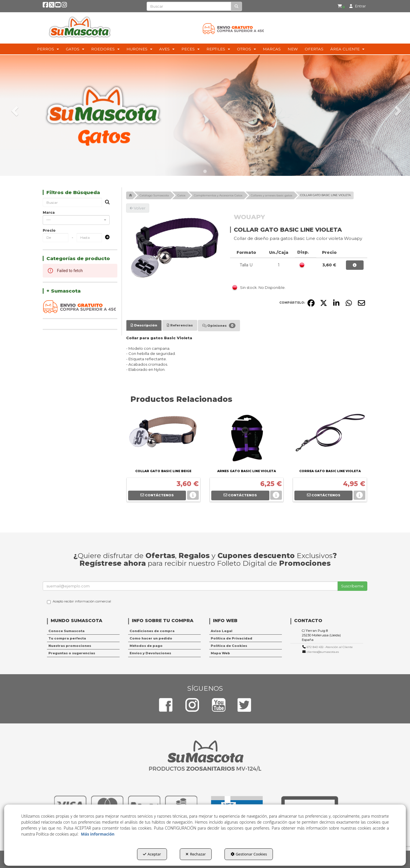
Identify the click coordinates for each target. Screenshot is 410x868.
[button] (46, 6)
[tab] (144, 325)
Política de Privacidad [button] (231, 638)
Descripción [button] (144, 325)
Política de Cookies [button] (229, 646)
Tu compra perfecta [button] (67, 638)
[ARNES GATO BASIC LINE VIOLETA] (247, 439)
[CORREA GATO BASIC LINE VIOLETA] (330, 439)
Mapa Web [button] (220, 653)
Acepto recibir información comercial (79, 602)
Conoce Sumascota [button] (66, 631)
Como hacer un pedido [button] (151, 638)
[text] (189, 6)
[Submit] (106, 237)
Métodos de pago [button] (146, 646)
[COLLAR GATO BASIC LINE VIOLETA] (174, 247)
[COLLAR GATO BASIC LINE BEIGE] (163, 439)
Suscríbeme (352, 586)
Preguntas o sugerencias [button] (72, 653)
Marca (49, 212)
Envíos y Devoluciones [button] (150, 653)
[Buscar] (236, 6)
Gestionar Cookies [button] (249, 854)
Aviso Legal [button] (222, 631)
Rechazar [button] (196, 854)
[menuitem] (341, 6)
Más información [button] (98, 834)
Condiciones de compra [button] (152, 631)
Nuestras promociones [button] (70, 646)
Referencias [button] (180, 325)
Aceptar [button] (152, 854)
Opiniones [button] (219, 326)
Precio (49, 230)
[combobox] (76, 220)
